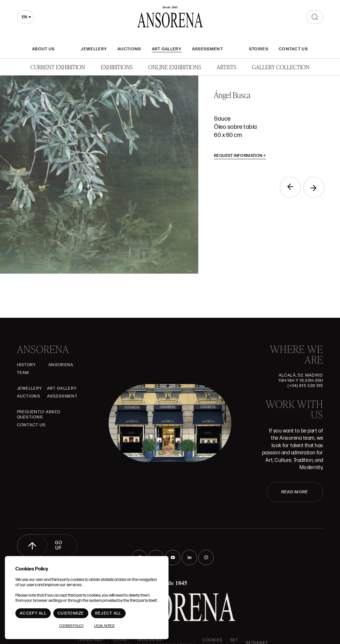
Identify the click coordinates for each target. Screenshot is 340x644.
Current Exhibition (58, 67)
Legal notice (104, 626)
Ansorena (61, 365)
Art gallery (167, 49)
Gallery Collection (281, 67)
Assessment (207, 49)
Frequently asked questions (39, 415)
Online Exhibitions (175, 67)
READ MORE (295, 492)
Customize (71, 613)
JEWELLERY (94, 49)
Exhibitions (117, 67)
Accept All (33, 613)
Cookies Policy (72, 626)
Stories (259, 49)
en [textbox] (25, 17)
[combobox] (25, 17)
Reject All (108, 613)
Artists (226, 67)
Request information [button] (240, 156)
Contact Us (293, 49)
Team (23, 373)
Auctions (129, 49)
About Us (43, 49)
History (27, 365)
